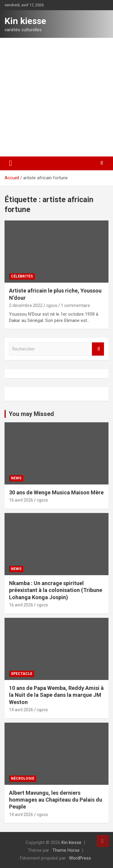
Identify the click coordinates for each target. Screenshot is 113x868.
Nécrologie (23, 778)
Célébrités (22, 276)
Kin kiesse (25, 21)
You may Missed (31, 414)
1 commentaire (75, 305)
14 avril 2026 (21, 710)
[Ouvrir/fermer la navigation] (11, 163)
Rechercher (98, 349)
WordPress (80, 858)
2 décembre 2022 (26, 305)
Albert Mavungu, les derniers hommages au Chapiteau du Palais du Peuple (56, 800)
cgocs (52, 305)
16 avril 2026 (21, 500)
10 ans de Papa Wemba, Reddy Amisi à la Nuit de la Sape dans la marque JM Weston (56, 695)
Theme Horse (66, 850)
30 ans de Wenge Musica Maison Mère (56, 492)
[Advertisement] (56, 97)
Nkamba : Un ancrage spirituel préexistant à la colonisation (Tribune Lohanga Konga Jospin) (56, 590)
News (16, 478)
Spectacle (22, 674)
